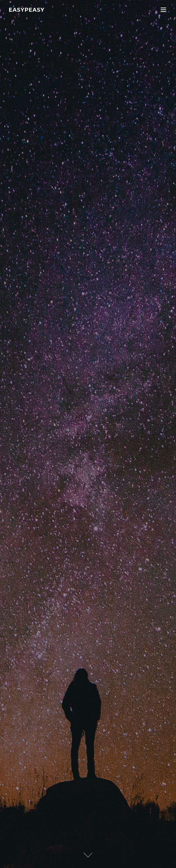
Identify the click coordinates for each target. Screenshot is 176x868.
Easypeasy (27, 10)
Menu (163, 10)
